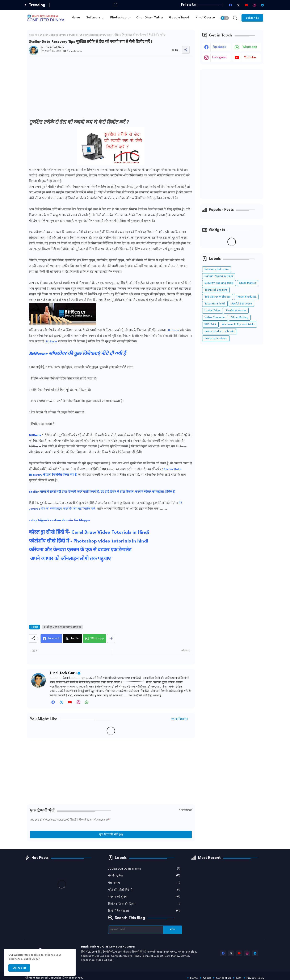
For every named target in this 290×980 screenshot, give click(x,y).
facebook (219, 47)
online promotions (216, 338)
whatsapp (250, 47)
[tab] (76, 18)
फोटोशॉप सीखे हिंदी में (144, 890)
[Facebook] (51, 638)
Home (76, 18)
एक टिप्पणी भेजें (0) (111, 835)
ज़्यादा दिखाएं (178, 719)
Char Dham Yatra (150, 18)
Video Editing (240, 318)
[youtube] (246, 5)
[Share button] (111, 638)
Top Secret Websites (218, 297)
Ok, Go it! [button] (19, 968)
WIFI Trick (210, 324)
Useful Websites (236, 311)
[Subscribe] (252, 18)
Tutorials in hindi (215, 304)
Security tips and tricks (219, 283)
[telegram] (262, 5)
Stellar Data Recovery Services (58, 35)
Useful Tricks (213, 311)
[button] (225, 18)
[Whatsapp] (94, 638)
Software (93, 18)
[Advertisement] (111, 89)
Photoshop (118, 18)
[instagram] (254, 5)
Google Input (179, 18)
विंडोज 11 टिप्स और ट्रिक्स (144, 904)
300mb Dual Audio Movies (144, 869)
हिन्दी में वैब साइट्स (144, 911)
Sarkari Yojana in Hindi (219, 276)
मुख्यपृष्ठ (33, 35)
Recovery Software (217, 269)
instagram (219, 58)
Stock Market (248, 283)
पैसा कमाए (144, 883)
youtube (250, 58)
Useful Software (241, 304)
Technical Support (216, 290)
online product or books (220, 331)
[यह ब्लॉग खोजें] (136, 930)
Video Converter (215, 318)
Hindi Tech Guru (63, 673)
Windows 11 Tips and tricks (238, 324)
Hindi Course (205, 18)
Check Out (30, 959)
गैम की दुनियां (144, 875)
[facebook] (230, 5)
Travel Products (246, 297)
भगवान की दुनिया (144, 897)
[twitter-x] (238, 5)
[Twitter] (72, 638)
